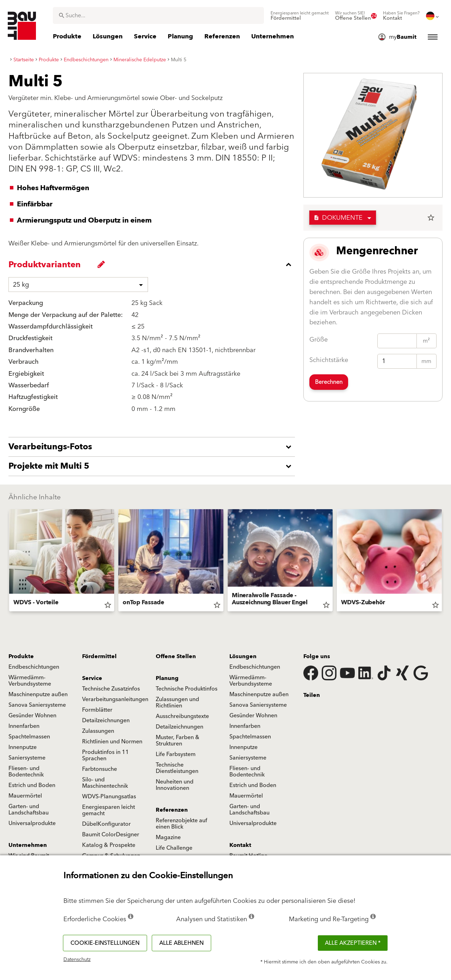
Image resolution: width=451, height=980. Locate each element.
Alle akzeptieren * (353, 943)
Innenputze (23, 747)
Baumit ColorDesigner (111, 835)
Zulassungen (98, 731)
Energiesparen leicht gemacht (109, 810)
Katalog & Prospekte (109, 845)
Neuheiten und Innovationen (175, 785)
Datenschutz (77, 960)
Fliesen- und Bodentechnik (26, 772)
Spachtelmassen (29, 737)
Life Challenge (174, 848)
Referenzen (172, 810)
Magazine (168, 837)
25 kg (21, 285)
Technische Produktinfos (187, 689)
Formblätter (97, 710)
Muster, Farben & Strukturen (178, 741)
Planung (167, 678)
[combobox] (158, 15)
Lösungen (243, 656)
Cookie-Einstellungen (105, 943)
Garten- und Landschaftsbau (29, 810)
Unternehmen (28, 845)
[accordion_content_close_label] (153, 264)
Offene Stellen (176, 656)
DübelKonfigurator (106, 824)
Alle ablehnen (181, 943)
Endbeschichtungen (34, 667)
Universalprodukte (32, 823)
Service (92, 678)
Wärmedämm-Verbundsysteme (30, 681)
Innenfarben (24, 726)
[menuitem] (300, 16)
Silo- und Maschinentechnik (105, 783)
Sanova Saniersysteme (37, 705)
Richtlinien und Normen (112, 742)
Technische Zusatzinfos (111, 689)
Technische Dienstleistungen (177, 768)
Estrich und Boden (32, 785)
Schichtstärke (329, 360)
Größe (319, 340)
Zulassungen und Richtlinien (177, 703)
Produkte (21, 656)
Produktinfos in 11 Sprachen (106, 755)
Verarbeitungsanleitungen (115, 699)
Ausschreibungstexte (182, 716)
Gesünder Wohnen (32, 716)
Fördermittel (99, 656)
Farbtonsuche (100, 769)
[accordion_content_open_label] (153, 447)
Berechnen (329, 382)
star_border (431, 218)
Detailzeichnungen (106, 720)
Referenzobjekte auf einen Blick (181, 824)
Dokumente (338, 218)
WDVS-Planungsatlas (109, 797)
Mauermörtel (25, 796)
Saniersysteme (27, 758)
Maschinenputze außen (38, 694)
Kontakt (240, 845)
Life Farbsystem (176, 754)
